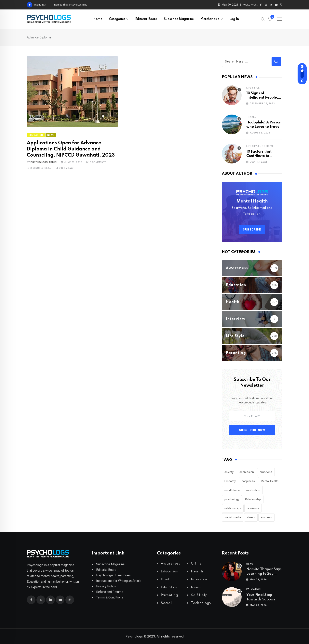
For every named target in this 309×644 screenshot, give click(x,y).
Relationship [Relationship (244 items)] (253, 499)
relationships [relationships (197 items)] (233, 508)
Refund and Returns (110, 592)
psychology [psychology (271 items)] (232, 499)
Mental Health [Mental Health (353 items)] (270, 481)
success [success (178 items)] (266, 517)
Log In (234, 19)
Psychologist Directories (113, 575)
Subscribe (252, 230)
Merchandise (210, 19)
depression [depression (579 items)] (247, 472)
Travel (251, 117)
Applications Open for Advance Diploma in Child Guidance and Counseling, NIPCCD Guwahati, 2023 (71, 149)
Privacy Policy (106, 586)
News (250, 564)
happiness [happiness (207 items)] (248, 481)
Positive (268, 146)
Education (254, 589)
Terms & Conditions (110, 597)
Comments (98, 162)
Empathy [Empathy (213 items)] (230, 481)
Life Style (253, 88)
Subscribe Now (252, 430)
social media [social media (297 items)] (233, 517)
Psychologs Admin (44, 162)
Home (98, 19)
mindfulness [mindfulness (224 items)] (232, 490)
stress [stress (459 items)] (251, 517)
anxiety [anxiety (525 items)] (229, 472)
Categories (117, 19)
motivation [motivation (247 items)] (253, 490)
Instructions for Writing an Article (119, 581)
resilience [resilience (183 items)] (253, 508)
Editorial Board (146, 19)
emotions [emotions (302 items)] (266, 472)
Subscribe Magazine (179, 19)
